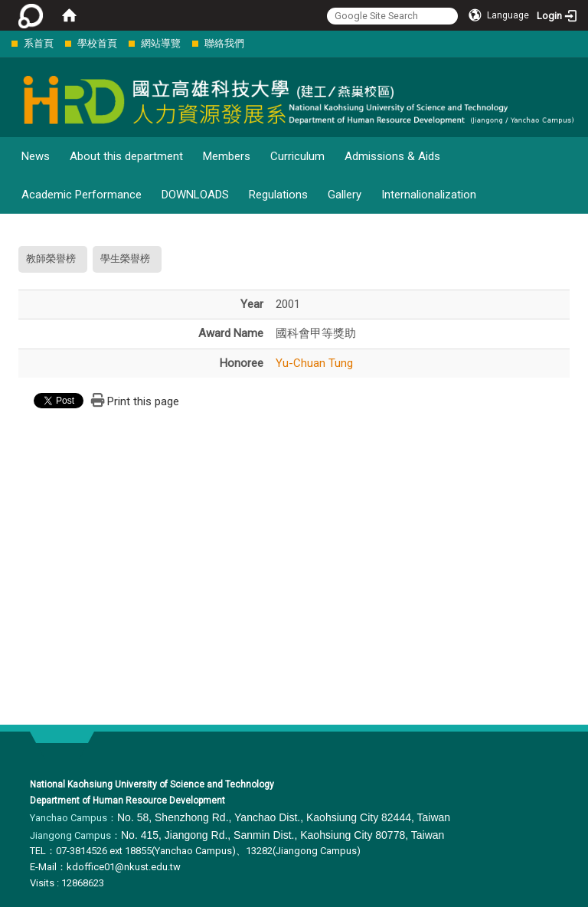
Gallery (345, 195)
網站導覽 (161, 43)
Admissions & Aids (392, 156)
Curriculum (297, 156)
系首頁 (39, 43)
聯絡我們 (224, 43)
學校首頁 (97, 43)
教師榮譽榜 (51, 259)
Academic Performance (82, 195)
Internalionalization (429, 195)
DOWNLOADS (195, 195)
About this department (126, 156)
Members (227, 156)
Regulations (278, 195)
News (36, 156)
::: (3, 43)
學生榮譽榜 (125, 259)
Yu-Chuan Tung (314, 363)
